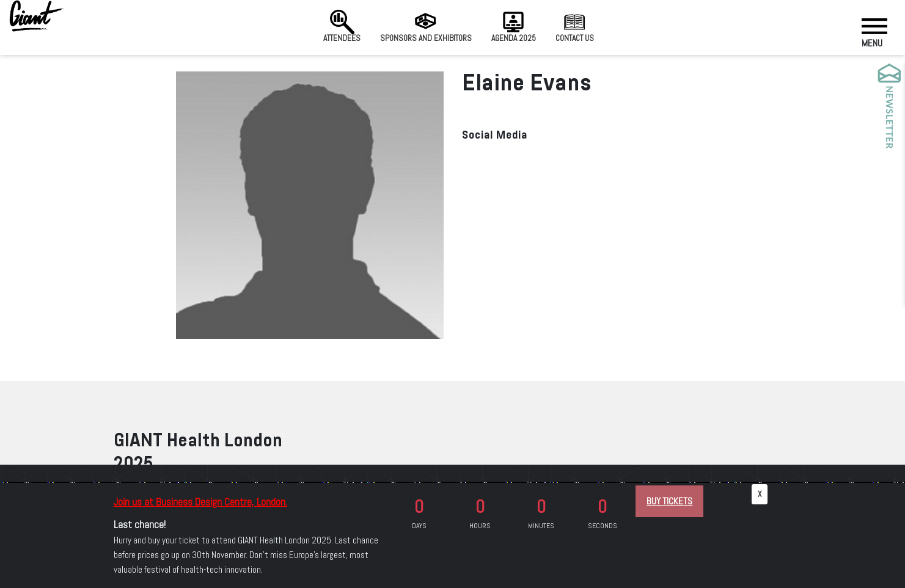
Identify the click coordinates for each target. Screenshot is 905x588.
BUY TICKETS (669, 501)
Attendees (342, 26)
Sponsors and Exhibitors (426, 26)
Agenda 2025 (514, 26)
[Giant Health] (37, 16)
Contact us (575, 26)
